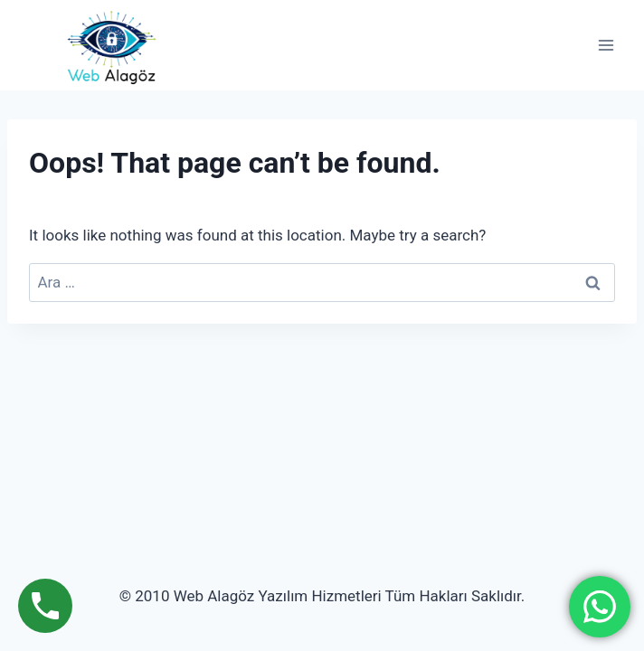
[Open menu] (606, 46)
